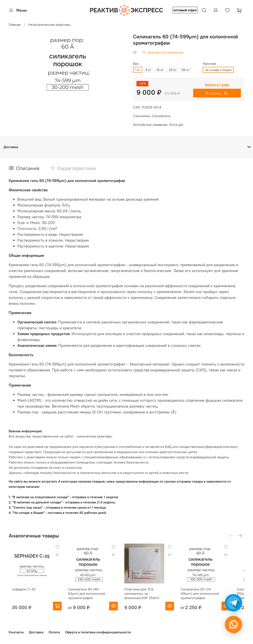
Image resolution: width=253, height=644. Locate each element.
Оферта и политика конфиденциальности (98, 632)
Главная (15, 25)
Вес (136, 64)
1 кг (138, 70)
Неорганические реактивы (49, 25)
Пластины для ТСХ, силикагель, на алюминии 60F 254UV (150, 598)
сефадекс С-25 (21, 593)
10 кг (160, 70)
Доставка (36, 632)
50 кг (186, 70)
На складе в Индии (218, 70)
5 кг (148, 70)
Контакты (16, 632)
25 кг (173, 70)
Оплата (54, 632)
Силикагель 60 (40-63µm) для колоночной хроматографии (90, 598)
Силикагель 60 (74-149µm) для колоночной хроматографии (212, 598)
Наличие (209, 64)
